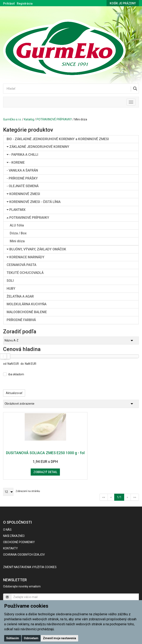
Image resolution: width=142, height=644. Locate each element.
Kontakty (10, 548)
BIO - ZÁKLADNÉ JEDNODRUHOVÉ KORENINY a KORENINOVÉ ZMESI (58, 139)
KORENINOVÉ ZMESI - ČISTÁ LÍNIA (34, 202)
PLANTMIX (16, 210)
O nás (7, 530)
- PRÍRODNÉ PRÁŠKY (22, 178)
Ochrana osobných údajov (24, 555)
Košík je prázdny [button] (123, 3)
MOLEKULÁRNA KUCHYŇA (27, 304)
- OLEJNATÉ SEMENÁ (23, 186)
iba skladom (16, 374)
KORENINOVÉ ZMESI (23, 194)
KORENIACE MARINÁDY (25, 257)
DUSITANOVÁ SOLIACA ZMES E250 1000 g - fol (45, 453)
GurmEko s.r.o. (12, 119)
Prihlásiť (9, 4)
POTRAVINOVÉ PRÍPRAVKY (54, 119)
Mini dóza (17, 241)
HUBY (11, 289)
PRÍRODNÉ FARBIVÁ (21, 320)
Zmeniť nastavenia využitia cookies (30, 567)
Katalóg (29, 119)
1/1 (121, 497)
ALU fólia (17, 225)
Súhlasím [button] (13, 638)
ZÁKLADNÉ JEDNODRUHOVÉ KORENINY (38, 147)
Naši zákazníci (14, 536)
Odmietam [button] (31, 638)
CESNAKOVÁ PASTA (21, 265)
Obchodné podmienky (19, 542)
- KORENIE (16, 163)
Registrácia (25, 4)
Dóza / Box (18, 233)
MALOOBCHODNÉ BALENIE (27, 312)
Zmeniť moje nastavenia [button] (59, 638)
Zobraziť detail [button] (45, 472)
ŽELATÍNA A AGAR (20, 296)
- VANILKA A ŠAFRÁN (22, 170)
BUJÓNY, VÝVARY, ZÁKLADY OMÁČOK (36, 249)
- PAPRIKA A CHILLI (22, 155)
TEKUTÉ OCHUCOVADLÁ (25, 273)
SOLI (10, 281)
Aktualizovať (14, 393)
